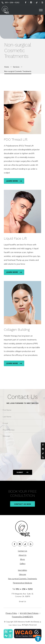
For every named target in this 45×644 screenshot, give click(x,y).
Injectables (22, 570)
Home (7, 67)
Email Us (23, 601)
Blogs (22, 559)
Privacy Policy (11, 613)
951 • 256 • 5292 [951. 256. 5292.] (24, 589)
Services (16, 67)
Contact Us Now (23, 505)
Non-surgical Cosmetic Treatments (18, 71)
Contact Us (23, 397)
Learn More (14, 181)
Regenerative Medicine (22, 583)
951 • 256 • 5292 (12, 2)
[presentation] (21, 461)
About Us (22, 555)
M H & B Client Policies (29, 613)
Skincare (22, 574)
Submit (20, 472)
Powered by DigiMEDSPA (23, 617)
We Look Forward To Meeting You (22, 403)
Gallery (23, 564)
